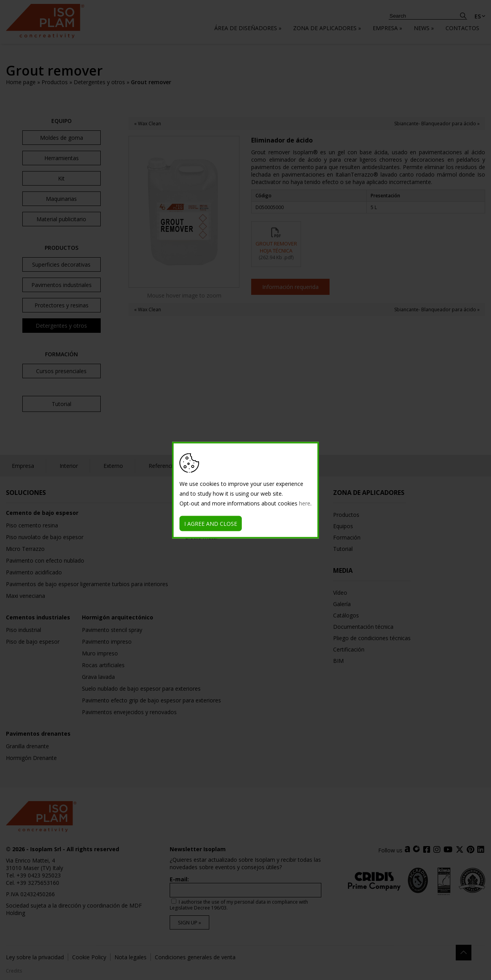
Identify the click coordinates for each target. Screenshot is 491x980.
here (305, 503)
